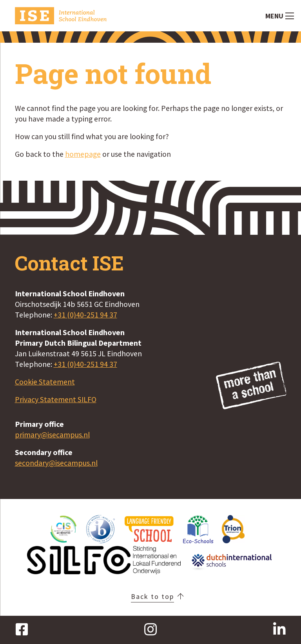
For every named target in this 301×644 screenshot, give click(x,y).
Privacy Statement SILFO (56, 399)
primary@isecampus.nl (52, 435)
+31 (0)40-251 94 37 (85, 315)
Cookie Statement (45, 382)
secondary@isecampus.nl (56, 463)
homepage (83, 154)
